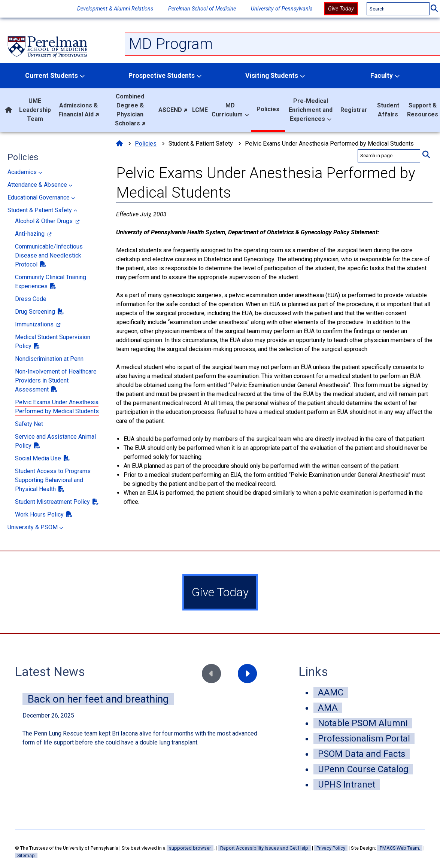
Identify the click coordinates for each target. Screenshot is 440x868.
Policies (23, 157)
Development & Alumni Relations (115, 9)
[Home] (119, 144)
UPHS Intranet (347, 785)
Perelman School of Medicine (202, 9)
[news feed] (142, 724)
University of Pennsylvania (282, 9)
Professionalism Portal (364, 738)
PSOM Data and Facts (362, 754)
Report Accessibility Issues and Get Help (264, 848)
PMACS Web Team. (400, 848)
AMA (328, 708)
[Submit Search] (434, 9)
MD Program (171, 44)
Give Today (341, 9)
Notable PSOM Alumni (363, 723)
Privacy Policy (331, 848)
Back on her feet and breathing (98, 699)
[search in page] (389, 156)
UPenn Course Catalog (363, 769)
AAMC (331, 692)
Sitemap (26, 855)
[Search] (398, 9)
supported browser (190, 848)
